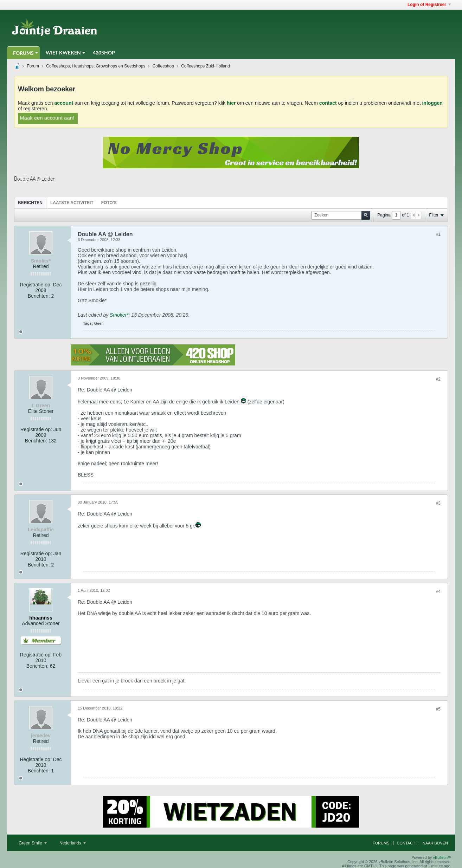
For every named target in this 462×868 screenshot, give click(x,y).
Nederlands (73, 843)
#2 (438, 379)
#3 (438, 503)
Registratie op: (36, 285)
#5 (438, 709)
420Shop (104, 53)
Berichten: (39, 296)
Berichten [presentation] (30, 203)
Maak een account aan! (47, 118)
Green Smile (33, 843)
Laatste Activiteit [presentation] (72, 203)
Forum (33, 66)
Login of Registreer (429, 5)
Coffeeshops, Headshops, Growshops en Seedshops (96, 66)
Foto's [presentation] (109, 203)
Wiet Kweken (63, 53)
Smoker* (119, 315)
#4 (438, 591)
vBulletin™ (442, 857)
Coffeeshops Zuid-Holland (206, 66)
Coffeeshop (163, 66)
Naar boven (435, 843)
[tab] (30, 203)
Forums (23, 53)
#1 (438, 234)
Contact (406, 843)
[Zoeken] (341, 215)
